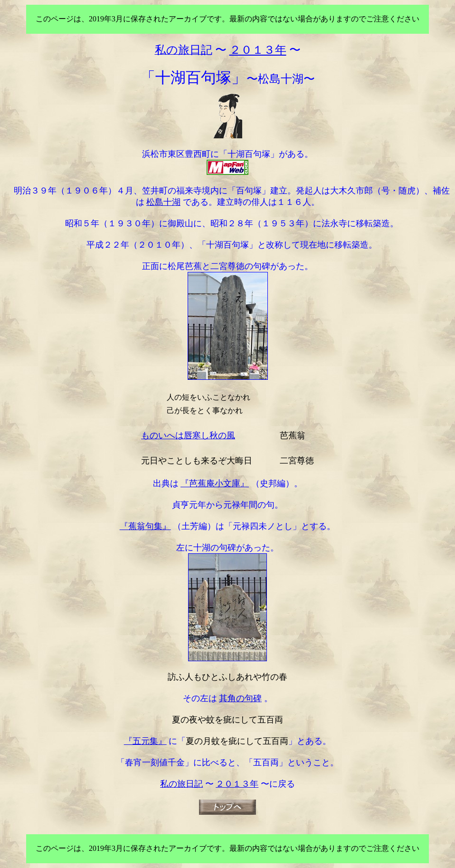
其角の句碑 (240, 698)
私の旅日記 (181, 784)
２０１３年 (237, 784)
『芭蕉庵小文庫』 (215, 483)
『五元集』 (145, 741)
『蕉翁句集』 (145, 526)
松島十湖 (163, 202)
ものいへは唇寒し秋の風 (188, 435)
